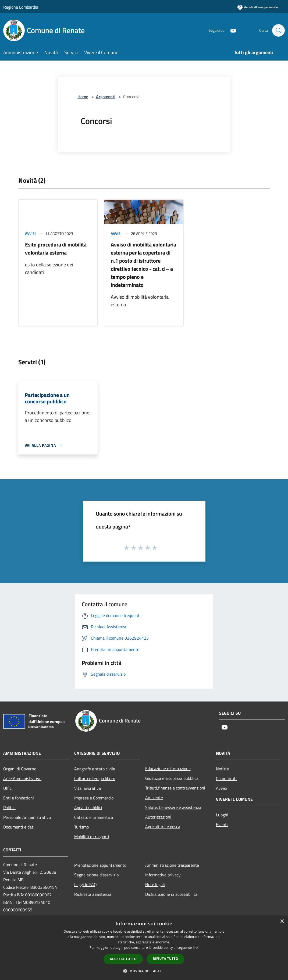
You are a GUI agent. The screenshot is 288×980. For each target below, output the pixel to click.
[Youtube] (230, 30)
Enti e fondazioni (19, 798)
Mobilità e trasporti (92, 837)
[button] (144, 971)
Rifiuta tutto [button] (166, 959)
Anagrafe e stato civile (95, 769)
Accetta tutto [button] (123, 959)
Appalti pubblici (88, 808)
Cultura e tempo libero (95, 778)
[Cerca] (278, 30)
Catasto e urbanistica (94, 817)
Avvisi (30, 233)
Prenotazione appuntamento (100, 865)
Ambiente (154, 798)
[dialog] (144, 948)
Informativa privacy (163, 875)
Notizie (222, 769)
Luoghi (222, 815)
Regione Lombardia (21, 7)
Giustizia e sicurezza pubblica (172, 778)
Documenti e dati (19, 827)
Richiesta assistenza (93, 894)
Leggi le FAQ (86, 884)
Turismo (81, 827)
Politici (9, 808)
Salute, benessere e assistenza (173, 807)
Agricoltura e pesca (163, 827)
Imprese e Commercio (94, 798)
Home (83, 97)
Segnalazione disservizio (96, 875)
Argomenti (106, 97)
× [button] (282, 921)
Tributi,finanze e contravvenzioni (175, 788)
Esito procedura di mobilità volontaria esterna (56, 248)
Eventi (222, 824)
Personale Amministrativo (27, 817)
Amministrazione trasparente (172, 865)
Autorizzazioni (158, 817)
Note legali (155, 884)
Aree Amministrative (22, 778)
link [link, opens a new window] (196, 948)
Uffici (8, 788)
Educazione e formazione (168, 769)
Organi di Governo (20, 769)
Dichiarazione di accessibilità (171, 894)
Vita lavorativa (88, 788)
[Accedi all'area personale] (258, 7)
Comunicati (226, 778)
